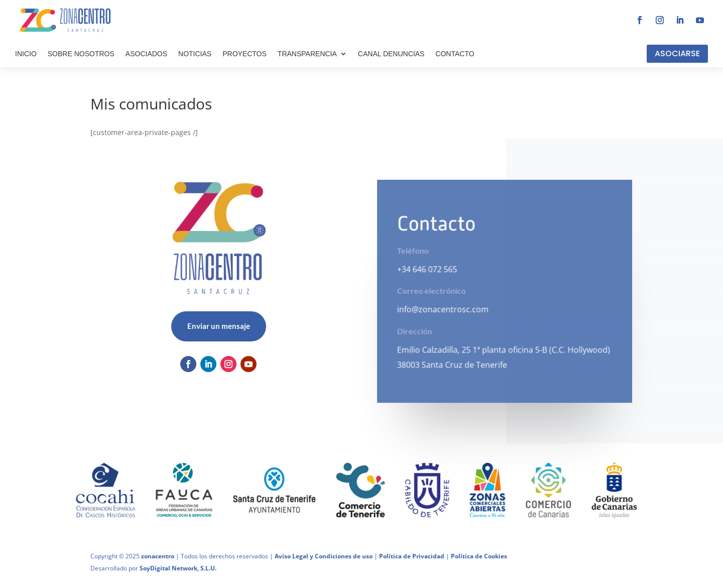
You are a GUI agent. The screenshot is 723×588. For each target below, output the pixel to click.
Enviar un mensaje (219, 326)
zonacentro (158, 556)
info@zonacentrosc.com (443, 309)
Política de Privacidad (412, 556)
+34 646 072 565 (427, 269)
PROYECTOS (245, 54)
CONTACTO (455, 54)
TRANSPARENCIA (307, 54)
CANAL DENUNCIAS (391, 54)
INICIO (26, 54)
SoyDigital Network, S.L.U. (178, 568)
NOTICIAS (195, 54)
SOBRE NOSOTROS (81, 54)
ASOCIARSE (677, 53)
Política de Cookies (479, 556)
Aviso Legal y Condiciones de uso (324, 556)
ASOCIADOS (146, 54)
